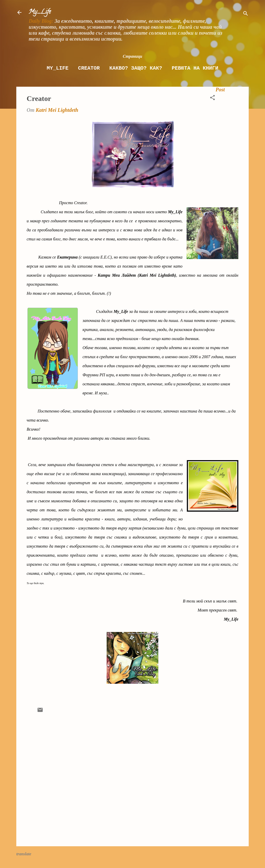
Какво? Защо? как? (136, 68)
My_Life (40, 12)
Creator (89, 68)
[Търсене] (246, 14)
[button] (212, 98)
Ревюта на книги (195, 68)
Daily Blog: (41, 21)
